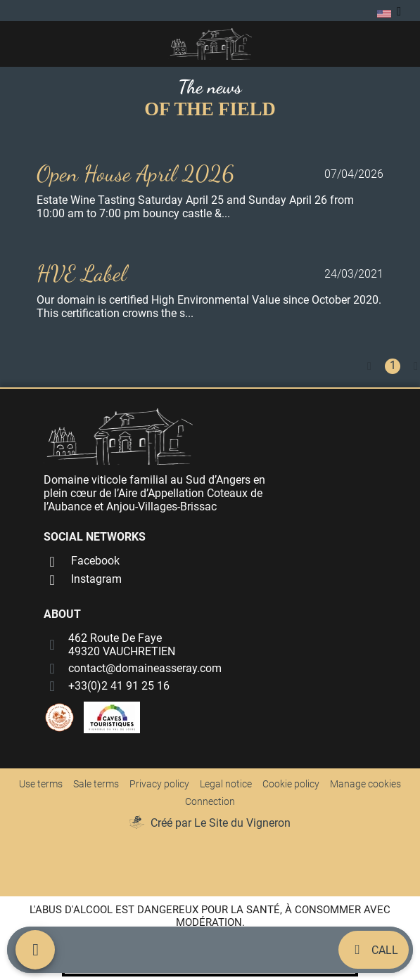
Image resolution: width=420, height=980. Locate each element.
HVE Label (82, 273)
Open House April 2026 (135, 174)
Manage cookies (365, 784)
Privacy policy (159, 784)
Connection (210, 801)
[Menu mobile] (35, 950)
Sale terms (96, 784)
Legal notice (226, 784)
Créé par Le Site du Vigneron (221, 823)
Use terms (41, 784)
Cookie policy (291, 784)
